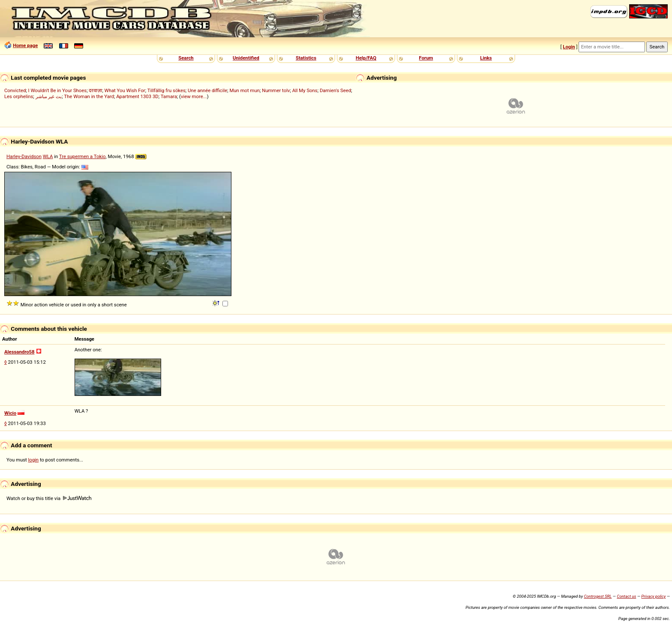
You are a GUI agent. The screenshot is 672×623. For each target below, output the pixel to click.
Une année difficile (207, 90)
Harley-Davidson (24, 156)
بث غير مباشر (49, 96)
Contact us (626, 596)
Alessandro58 (19, 352)
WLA (48, 156)
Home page (25, 45)
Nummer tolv (276, 90)
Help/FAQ (366, 58)
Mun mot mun (244, 90)
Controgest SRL (598, 596)
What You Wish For (125, 90)
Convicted (15, 90)
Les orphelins (19, 96)
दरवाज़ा (95, 90)
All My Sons (305, 90)
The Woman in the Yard (89, 96)
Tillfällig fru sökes (166, 90)
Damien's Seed (335, 90)
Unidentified (246, 58)
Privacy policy (653, 596)
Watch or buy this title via (49, 498)
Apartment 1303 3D (137, 96)
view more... (194, 96)
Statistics (306, 58)
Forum (426, 58)
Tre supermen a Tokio (82, 156)
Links (486, 58)
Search (186, 58)
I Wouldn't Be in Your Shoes (58, 90)
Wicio (10, 413)
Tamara (169, 96)
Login (569, 47)
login (34, 460)
